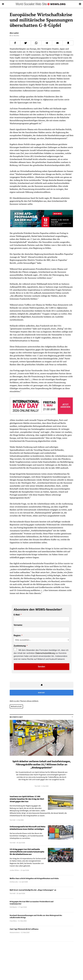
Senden (42, 667)
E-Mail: (17, 615)
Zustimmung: (20, 646)
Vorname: (18, 625)
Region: (17, 636)
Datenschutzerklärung (45, 653)
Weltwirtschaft (16, 706)
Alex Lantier (14, 33)
